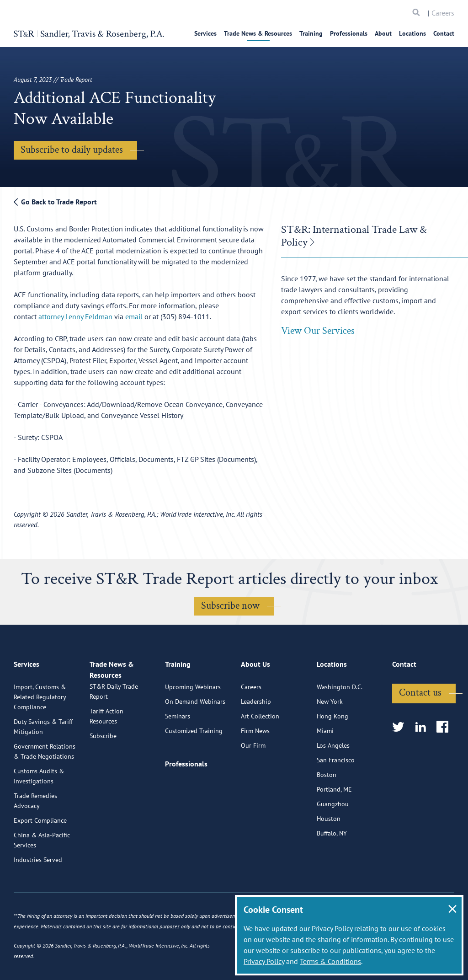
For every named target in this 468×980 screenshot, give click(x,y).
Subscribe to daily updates (72, 150)
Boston (327, 811)
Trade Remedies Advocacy (35, 837)
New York (330, 738)
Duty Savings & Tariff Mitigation (43, 763)
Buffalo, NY (332, 870)
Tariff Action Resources (106, 762)
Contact (444, 33)
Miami (325, 767)
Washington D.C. (340, 723)
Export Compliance (40, 857)
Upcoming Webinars (193, 723)
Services (205, 33)
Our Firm (253, 782)
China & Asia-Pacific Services (42, 877)
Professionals (349, 33)
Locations (412, 33)
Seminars (178, 753)
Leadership (256, 738)
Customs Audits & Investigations (39, 813)
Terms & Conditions (330, 961)
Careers (443, 13)
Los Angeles (333, 782)
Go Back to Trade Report (55, 202)
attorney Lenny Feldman (75, 316)
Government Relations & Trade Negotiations (45, 788)
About (383, 33)
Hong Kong (332, 753)
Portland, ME (334, 826)
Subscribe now (230, 606)
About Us (255, 705)
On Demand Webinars (195, 738)
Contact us (420, 729)
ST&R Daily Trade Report (114, 738)
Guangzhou (333, 841)
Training (311, 33)
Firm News (255, 767)
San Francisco (336, 797)
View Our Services (318, 331)
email (134, 316)
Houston (329, 855)
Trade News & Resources (258, 33)
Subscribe (103, 782)
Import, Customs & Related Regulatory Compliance (40, 734)
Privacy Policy (264, 961)
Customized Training (194, 767)
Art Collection (260, 753)
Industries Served (38, 896)
